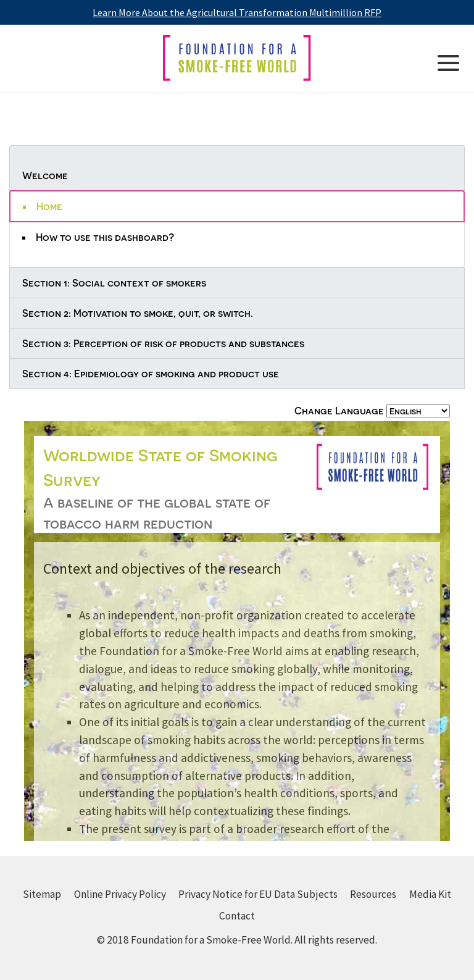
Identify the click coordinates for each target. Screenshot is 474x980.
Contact (237, 916)
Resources (373, 894)
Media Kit (430, 894)
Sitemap (42, 894)
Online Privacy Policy (120, 894)
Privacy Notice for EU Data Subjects (258, 894)
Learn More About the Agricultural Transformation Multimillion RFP (237, 12)
